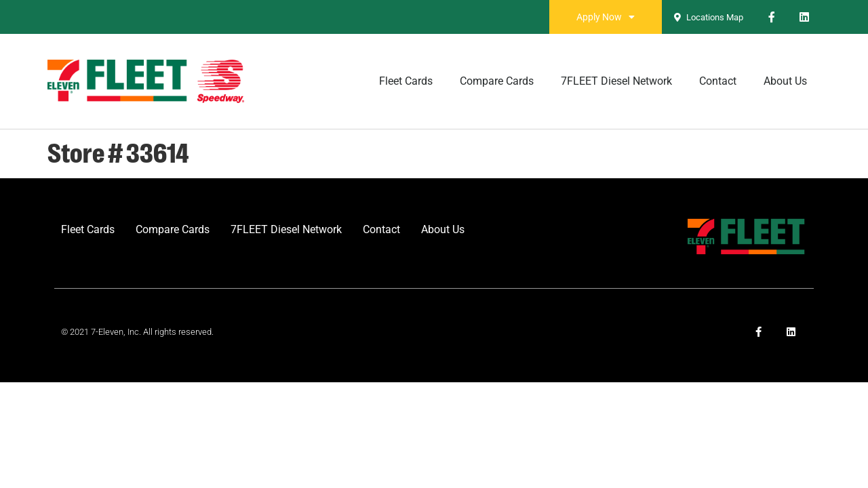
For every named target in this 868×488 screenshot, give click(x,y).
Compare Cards (497, 81)
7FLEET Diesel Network (616, 81)
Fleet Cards (406, 81)
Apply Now (606, 17)
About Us (785, 81)
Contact (718, 81)
